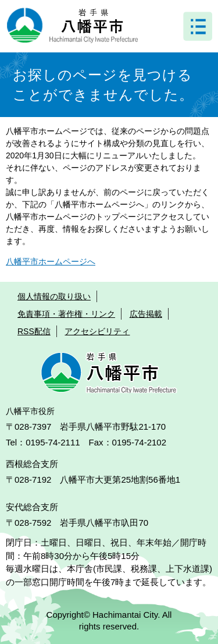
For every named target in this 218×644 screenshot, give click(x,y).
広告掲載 (146, 314)
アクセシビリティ (97, 331)
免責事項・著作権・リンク (66, 314)
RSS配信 (34, 331)
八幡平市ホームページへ (51, 261)
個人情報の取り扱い (54, 296)
